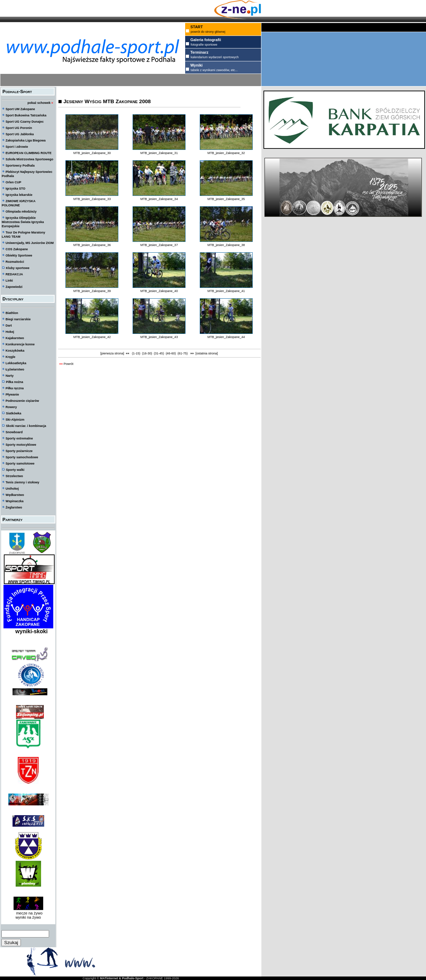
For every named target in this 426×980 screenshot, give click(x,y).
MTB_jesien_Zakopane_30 (92, 153)
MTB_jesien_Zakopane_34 (159, 199)
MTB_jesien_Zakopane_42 (92, 337)
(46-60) (171, 353)
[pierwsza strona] (112, 353)
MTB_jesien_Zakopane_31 (159, 153)
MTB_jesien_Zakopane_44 (226, 337)
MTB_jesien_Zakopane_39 (92, 291)
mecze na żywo (28, 913)
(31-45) (159, 353)
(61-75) (183, 353)
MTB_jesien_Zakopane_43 (159, 337)
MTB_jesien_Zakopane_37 (159, 245)
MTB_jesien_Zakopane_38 (226, 245)
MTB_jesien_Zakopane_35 (226, 199)
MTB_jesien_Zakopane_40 (159, 291)
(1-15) (136, 353)
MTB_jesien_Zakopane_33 (92, 199)
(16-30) (147, 353)
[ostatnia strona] (207, 353)
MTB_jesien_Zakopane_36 (92, 245)
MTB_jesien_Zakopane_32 (226, 153)
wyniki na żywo (28, 917)
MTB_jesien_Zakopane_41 (226, 291)
